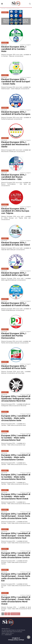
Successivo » (15, 614)
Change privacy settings (16, 640)
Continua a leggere (25, 45)
